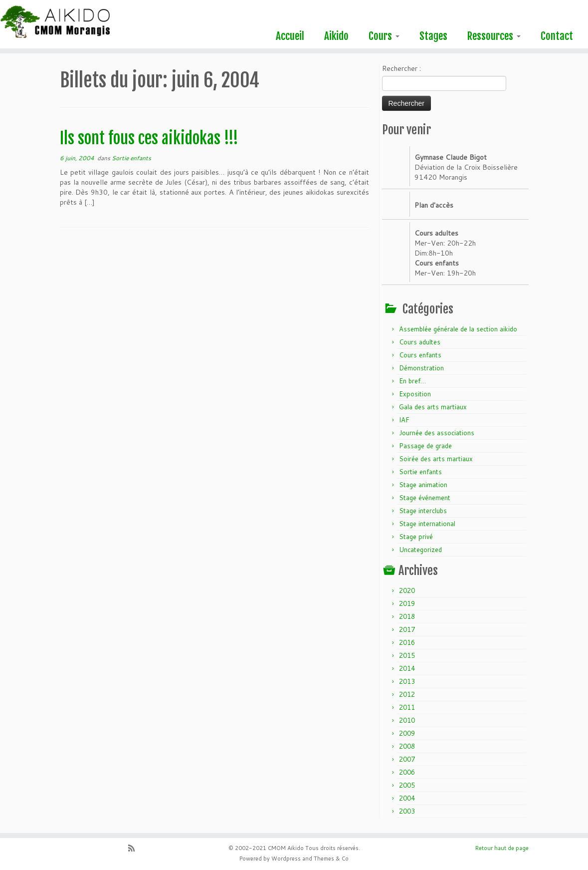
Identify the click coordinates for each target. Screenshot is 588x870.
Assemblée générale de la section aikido (458, 329)
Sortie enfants (131, 158)
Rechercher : (401, 68)
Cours (384, 36)
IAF (404, 420)
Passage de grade (425, 446)
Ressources (494, 36)
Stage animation (423, 485)
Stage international (427, 524)
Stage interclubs (423, 511)
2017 (407, 629)
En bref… (412, 381)
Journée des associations (437, 433)
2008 (407, 746)
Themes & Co (331, 859)
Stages (433, 36)
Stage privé (416, 537)
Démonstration (421, 368)
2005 (407, 785)
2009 (407, 733)
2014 (407, 668)
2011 (407, 707)
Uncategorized (420, 550)
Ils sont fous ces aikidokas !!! (149, 138)
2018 (407, 616)
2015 (407, 655)
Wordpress (286, 859)
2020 (407, 590)
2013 (407, 681)
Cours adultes (420, 342)
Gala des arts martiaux (433, 407)
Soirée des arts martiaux (436, 459)
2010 (407, 720)
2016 (407, 642)
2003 (407, 811)
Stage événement (425, 498)
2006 (407, 772)
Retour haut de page (502, 848)
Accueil (290, 36)
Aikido (336, 36)
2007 (407, 759)
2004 (407, 798)
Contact (557, 36)
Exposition (415, 394)
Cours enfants (420, 355)
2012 (407, 694)
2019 (407, 603)
